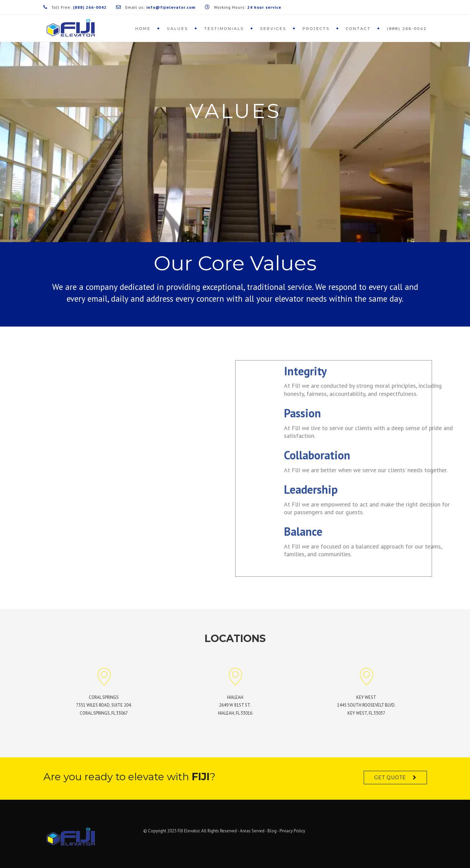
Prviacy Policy (292, 831)
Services (273, 29)
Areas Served (252, 831)
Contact (358, 29)
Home (143, 29)
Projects (316, 29)
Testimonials (224, 29)
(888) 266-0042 (407, 29)
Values (177, 29)
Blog (272, 831)
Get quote (390, 778)
